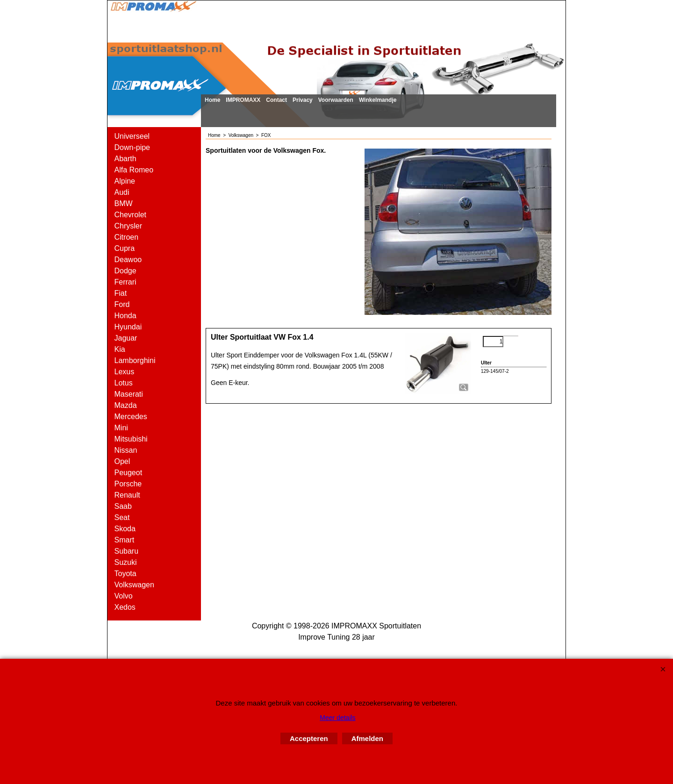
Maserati (129, 394)
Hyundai (128, 327)
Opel (122, 461)
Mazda (126, 405)
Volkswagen (134, 585)
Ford (122, 304)
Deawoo (128, 260)
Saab (123, 506)
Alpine (125, 181)
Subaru (127, 551)
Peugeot (129, 473)
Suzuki (126, 562)
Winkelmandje (378, 100)
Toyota (125, 574)
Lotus (124, 383)
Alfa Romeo (134, 170)
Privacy (303, 100)
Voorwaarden (336, 100)
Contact (276, 100)
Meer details (337, 718)
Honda (125, 316)
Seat (122, 517)
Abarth (125, 159)
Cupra (125, 248)
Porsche (128, 484)
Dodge (125, 271)
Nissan (126, 450)
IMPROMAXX (243, 100)
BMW (124, 203)
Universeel (132, 136)
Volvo (124, 596)
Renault (127, 495)
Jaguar (126, 338)
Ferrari (125, 282)
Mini (121, 428)
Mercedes (131, 417)
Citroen (127, 237)
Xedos (125, 607)
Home (212, 100)
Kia (120, 349)
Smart (125, 540)
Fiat (121, 293)
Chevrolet (130, 215)
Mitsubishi (131, 439)
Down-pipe (132, 147)
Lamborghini (135, 360)
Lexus (125, 372)
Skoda (125, 529)
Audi (122, 192)
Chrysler (129, 226)
